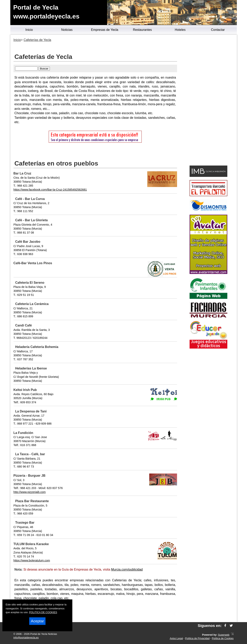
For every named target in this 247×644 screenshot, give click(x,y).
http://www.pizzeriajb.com (30, 492)
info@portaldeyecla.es (26, 638)
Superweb (224, 635)
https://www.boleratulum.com (32, 560)
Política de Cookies (223, 638)
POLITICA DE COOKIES (43, 612)
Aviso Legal (176, 638)
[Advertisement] (209, 101)
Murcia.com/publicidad (127, 569)
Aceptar (37, 621)
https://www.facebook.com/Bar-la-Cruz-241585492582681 (50, 190)
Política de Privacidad (197, 638)
